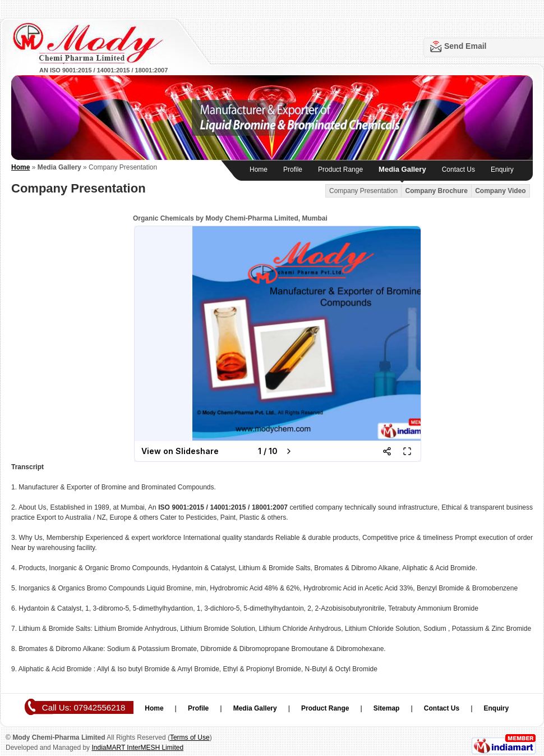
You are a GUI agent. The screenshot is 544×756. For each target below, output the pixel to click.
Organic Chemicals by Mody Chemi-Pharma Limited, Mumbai (230, 218)
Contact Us (458, 169)
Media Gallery (402, 169)
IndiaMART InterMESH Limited (137, 748)
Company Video (500, 191)
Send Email (465, 46)
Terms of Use (190, 737)
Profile (293, 169)
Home (259, 169)
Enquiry (502, 169)
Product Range (340, 169)
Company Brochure (436, 191)
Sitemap (387, 708)
